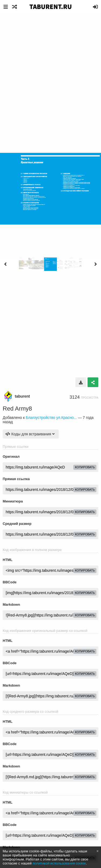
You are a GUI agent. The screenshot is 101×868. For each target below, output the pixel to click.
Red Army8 (17, 409)
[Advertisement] (50, 67)
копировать (85, 467)
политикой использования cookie (59, 863)
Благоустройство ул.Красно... (51, 418)
